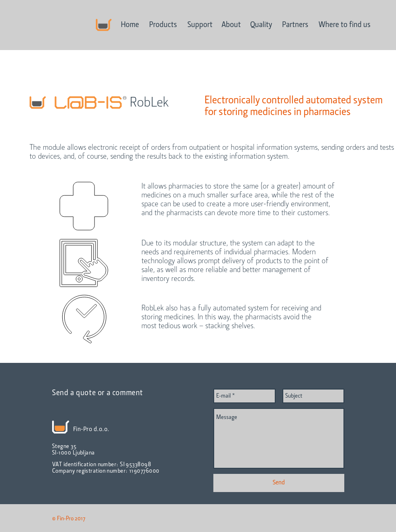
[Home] (130, 25)
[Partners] (295, 25)
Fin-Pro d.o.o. (91, 429)
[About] (231, 25)
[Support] (200, 25)
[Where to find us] (344, 25)
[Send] (279, 483)
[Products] (163, 25)
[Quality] (261, 25)
